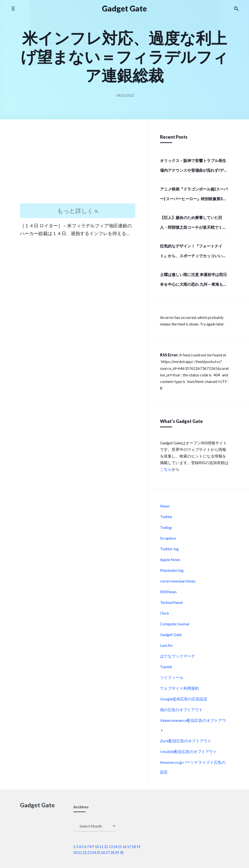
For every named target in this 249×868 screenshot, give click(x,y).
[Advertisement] (78, 166)
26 (103, 853)
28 (112, 853)
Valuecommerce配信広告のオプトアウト (193, 725)
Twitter (166, 517)
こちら (166, 469)
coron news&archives (178, 581)
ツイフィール (172, 677)
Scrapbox (168, 538)
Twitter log (169, 549)
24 (94, 853)
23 (89, 853)
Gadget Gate (171, 634)
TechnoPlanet (171, 602)
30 (122, 853)
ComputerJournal (175, 624)
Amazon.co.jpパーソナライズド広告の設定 (193, 767)
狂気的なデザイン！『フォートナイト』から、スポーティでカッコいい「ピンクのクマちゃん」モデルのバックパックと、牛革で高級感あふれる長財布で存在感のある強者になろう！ (193, 252)
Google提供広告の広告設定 (184, 699)
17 (129, 847)
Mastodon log (172, 570)
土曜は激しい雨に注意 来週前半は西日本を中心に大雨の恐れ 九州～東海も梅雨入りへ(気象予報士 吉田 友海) (193, 281)
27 (108, 853)
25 (98, 853)
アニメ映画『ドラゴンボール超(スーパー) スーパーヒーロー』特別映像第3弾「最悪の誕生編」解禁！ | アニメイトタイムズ (194, 195)
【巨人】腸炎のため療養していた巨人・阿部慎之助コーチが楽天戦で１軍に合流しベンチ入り (193, 224)
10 (97, 847)
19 (138, 847)
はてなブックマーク (178, 656)
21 (80, 853)
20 (75, 853)
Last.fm (166, 645)
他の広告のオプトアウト (181, 710)
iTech (165, 613)
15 (120, 847)
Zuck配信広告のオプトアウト (186, 741)
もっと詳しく (78, 211)
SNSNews (168, 592)
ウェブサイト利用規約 (179, 688)
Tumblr (166, 667)
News (165, 506)
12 (106, 847)
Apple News (170, 559)
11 (101, 847)
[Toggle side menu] (13, 8)
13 (111, 847)
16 (124, 847)
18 (134, 847)
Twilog (166, 527)
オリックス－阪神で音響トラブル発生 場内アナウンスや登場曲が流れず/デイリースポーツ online (194, 167)
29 (117, 853)
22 (85, 853)
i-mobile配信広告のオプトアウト (188, 751)
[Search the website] (236, 9)
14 (115, 847)
